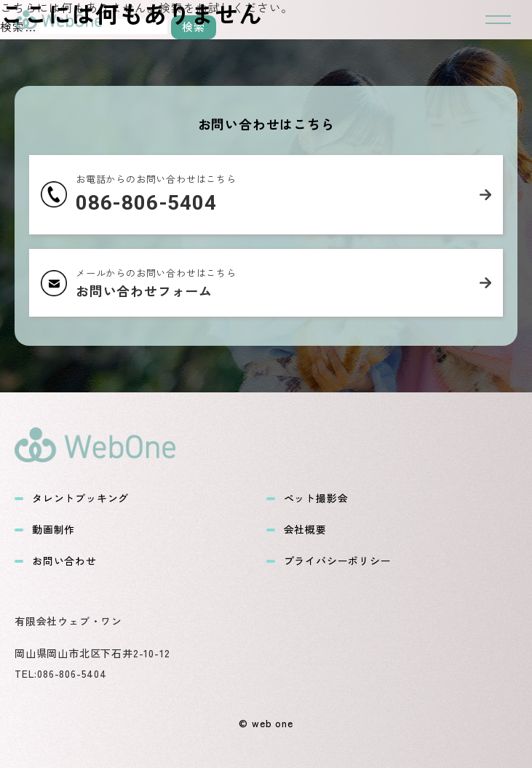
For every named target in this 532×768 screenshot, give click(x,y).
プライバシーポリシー (329, 561)
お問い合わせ (56, 561)
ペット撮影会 (307, 498)
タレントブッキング (72, 498)
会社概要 (297, 530)
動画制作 (45, 530)
